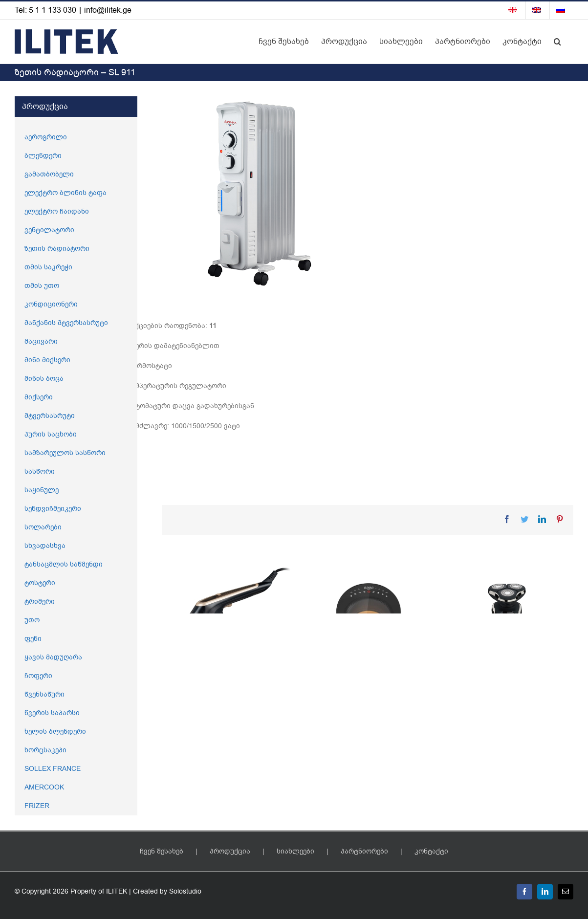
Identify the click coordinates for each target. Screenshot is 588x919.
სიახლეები (295, 851)
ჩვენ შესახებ (162, 851)
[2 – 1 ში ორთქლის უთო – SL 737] (227, 609)
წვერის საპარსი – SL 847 (500, 712)
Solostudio (185, 891)
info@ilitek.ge (108, 10)
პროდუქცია (230, 851)
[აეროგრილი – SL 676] (367, 630)
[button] (557, 42)
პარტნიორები (364, 851)
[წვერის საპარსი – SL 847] (508, 630)
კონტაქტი (431, 851)
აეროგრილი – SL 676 (353, 712)
